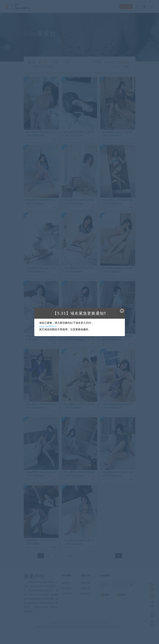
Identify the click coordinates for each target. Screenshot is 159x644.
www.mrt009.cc (48, 326)
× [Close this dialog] (122, 311)
